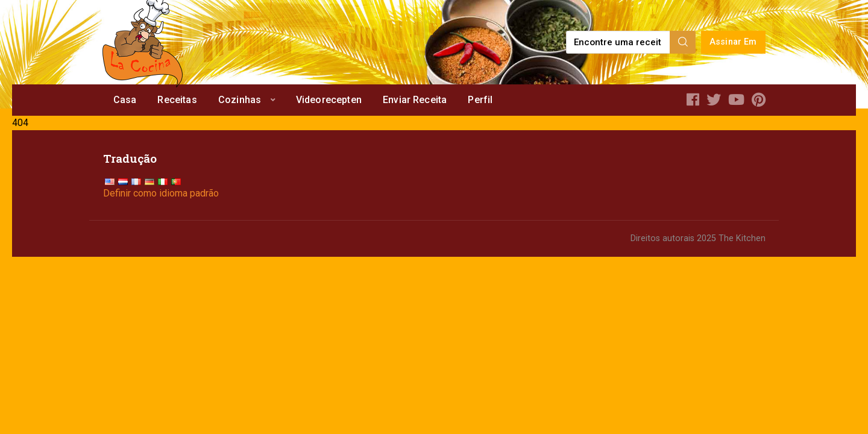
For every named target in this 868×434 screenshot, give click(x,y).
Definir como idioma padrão (161, 193)
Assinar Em (733, 42)
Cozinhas (240, 100)
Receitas (177, 100)
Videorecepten (329, 100)
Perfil (480, 100)
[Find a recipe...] (619, 42)
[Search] (683, 42)
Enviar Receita (415, 100)
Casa (125, 100)
